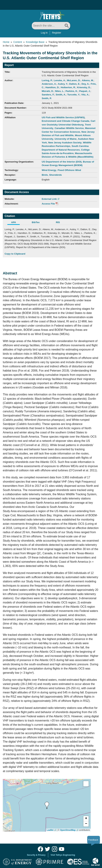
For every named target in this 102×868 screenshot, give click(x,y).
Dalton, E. (75, 84)
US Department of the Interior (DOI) (62, 162)
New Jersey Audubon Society (65, 143)
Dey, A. (86, 84)
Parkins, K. (72, 91)
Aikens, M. (88, 80)
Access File (48, 204)
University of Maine (66, 139)
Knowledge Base (35, 42)
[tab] (16, 223)
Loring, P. (47, 80)
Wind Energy (49, 170)
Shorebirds (56, 175)
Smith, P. (47, 98)
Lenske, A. (60, 80)
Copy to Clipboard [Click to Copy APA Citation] (15, 254)
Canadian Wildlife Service (69, 128)
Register (57, 33)
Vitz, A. (85, 95)
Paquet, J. (85, 91)
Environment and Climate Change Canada (65, 121)
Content (18, 42)
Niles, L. (60, 91)
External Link (49, 199)
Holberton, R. (68, 87)
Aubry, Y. (63, 84)
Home (6, 42)
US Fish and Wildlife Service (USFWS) (63, 117)
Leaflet (50, 830)
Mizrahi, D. (48, 91)
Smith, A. (61, 95)
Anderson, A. (49, 84)
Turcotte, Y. (74, 95)
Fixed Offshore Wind (69, 170)
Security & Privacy (36, 855)
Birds (45, 175)
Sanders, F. (48, 95)
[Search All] (51, 26)
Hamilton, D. (52, 87)
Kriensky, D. (84, 87)
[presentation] (47, 805)
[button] (86, 819)
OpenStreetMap (68, 830)
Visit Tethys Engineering (63, 855)
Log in (44, 33)
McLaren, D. (74, 80)
